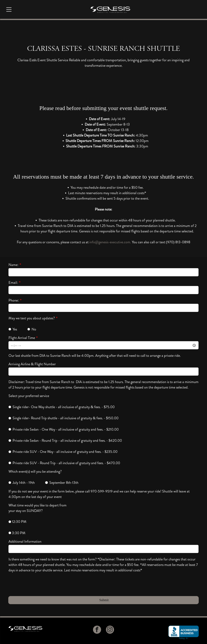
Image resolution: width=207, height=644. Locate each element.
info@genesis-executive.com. (110, 242)
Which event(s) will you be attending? (35, 471)
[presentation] (39, 584)
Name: (13, 265)
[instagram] (110, 630)
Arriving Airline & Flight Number (32, 364)
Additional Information (25, 541)
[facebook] (97, 630)
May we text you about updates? (32, 318)
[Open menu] (9, 10)
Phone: (14, 300)
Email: (13, 283)
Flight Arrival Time (22, 338)
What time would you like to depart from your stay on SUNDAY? (37, 508)
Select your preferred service (29, 396)
